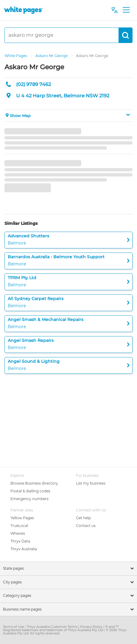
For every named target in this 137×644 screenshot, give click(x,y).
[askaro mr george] (62, 35)
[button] (68, 116)
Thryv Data (20, 541)
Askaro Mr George (52, 56)
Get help (83, 518)
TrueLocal (19, 526)
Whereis (18, 533)
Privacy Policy (92, 627)
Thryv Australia (24, 549)
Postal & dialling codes (30, 491)
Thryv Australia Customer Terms (53, 627)
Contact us (86, 526)
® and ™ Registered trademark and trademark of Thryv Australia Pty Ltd (61, 628)
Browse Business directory (34, 483)
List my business (91, 483)
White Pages (16, 56)
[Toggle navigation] (126, 10)
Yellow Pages (22, 518)
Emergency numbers (29, 499)
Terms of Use (14, 627)
